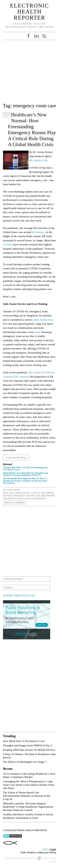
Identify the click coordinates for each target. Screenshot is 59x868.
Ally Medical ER (38, 160)
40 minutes (38, 232)
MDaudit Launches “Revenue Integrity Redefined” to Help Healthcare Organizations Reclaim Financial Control (28, 807)
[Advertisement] (29, 73)
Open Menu (6, 36)
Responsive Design (15, 858)
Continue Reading (16, 457)
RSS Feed (44, 36)
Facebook (28, 36)
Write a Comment (15, 503)
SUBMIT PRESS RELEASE (19, 595)
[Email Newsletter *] (27, 579)
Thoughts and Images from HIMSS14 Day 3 (28, 745)
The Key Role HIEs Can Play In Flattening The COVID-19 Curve (25, 469)
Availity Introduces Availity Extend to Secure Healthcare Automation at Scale (28, 816)
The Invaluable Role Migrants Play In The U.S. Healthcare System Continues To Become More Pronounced (25, 481)
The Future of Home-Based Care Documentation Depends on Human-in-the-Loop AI (27, 796)
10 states (8, 244)
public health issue (43, 320)
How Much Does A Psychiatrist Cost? (24, 741)
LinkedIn (36, 36)
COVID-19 (35, 493)
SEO (31, 858)
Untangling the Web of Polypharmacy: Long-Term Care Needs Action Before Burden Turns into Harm (29, 785)
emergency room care (26, 496)
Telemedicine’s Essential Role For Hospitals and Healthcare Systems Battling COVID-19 (26, 474)
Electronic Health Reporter (29, 12)
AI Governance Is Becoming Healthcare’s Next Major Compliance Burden (29, 775)
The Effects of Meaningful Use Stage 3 (25, 762)
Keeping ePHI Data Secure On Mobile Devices (29, 750)
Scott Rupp (13, 490)
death (37, 332)
